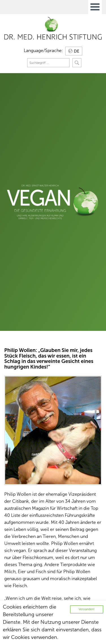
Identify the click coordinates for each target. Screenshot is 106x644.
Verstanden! (86, 609)
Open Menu (95, 7)
